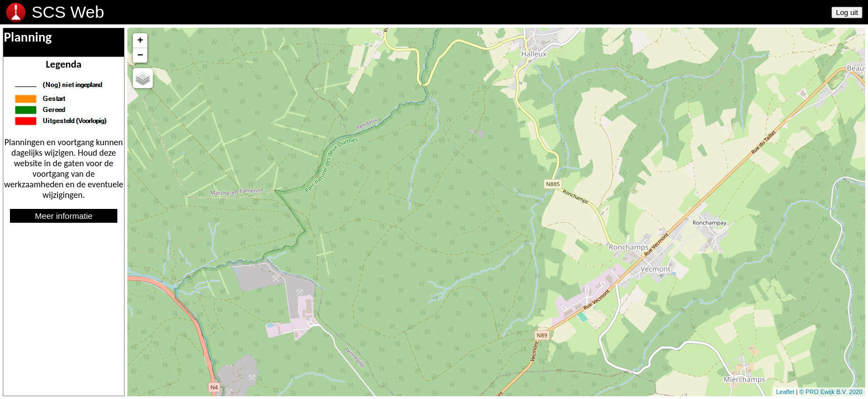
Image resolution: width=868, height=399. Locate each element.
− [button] (140, 55)
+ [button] (140, 40)
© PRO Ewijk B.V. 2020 (831, 392)
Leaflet (785, 392)
